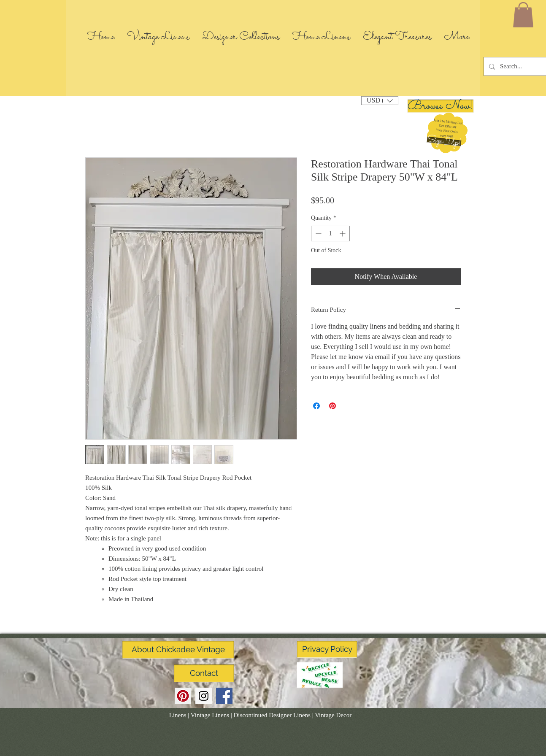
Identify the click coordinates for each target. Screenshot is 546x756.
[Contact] (204, 673)
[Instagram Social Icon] (204, 696)
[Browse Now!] (441, 106)
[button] (444, 142)
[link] (523, 15)
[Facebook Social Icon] (224, 696)
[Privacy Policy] (327, 649)
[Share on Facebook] (316, 406)
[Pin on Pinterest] (332, 406)
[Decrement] (318, 234)
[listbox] (380, 101)
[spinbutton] (330, 234)
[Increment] (343, 234)
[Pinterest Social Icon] (183, 696)
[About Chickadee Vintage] (178, 650)
